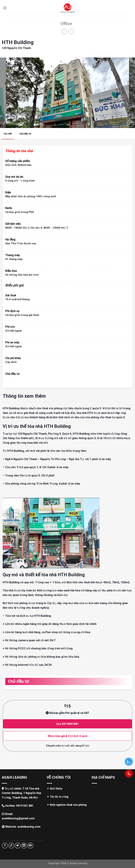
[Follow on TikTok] (11, 846)
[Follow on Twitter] (18, 846)
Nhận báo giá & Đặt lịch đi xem (68, 736)
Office (66, 24)
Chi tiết (8, 134)
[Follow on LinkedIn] (24, 846)
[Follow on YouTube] (30, 846)
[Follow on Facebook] (5, 846)
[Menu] (5, 8)
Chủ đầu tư (25, 134)
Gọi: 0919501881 (67, 724)
